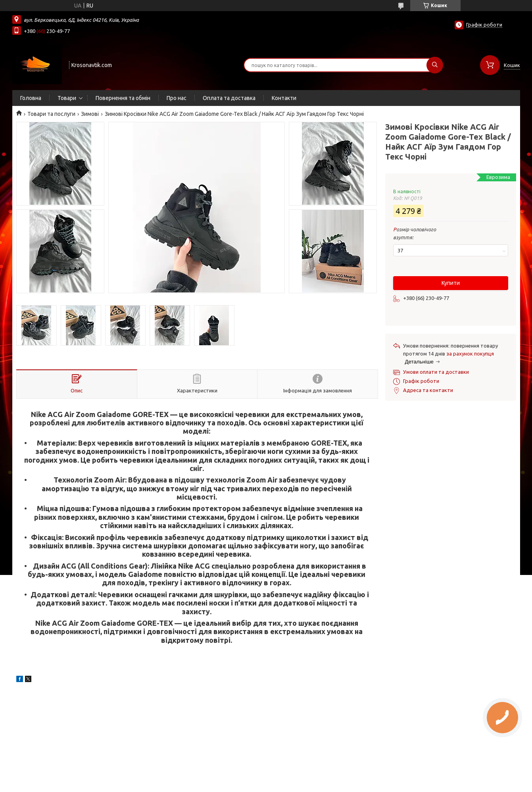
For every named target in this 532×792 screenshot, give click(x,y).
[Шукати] (435, 65)
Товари (67, 98)
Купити (451, 283)
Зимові (90, 114)
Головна (31, 98)
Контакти (284, 98)
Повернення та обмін (123, 98)
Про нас (177, 98)
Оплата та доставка (229, 98)
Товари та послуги (51, 114)
